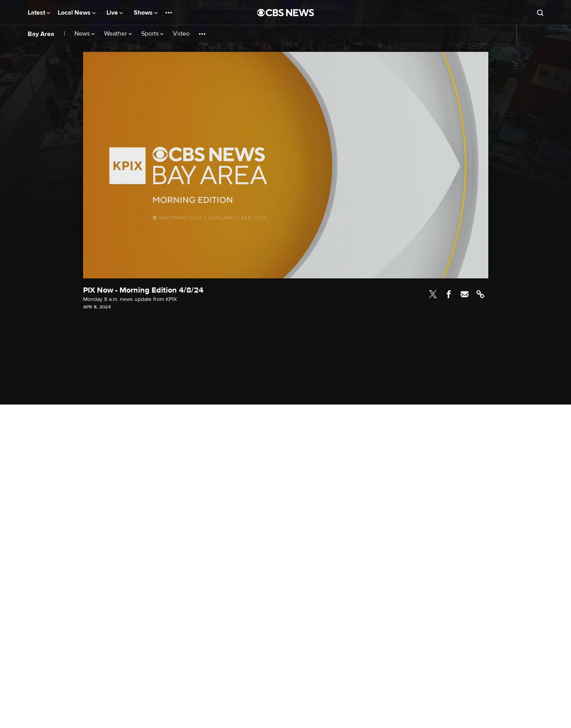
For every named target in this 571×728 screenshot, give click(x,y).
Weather (118, 34)
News (84, 34)
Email (465, 294)
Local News (77, 13)
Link (480, 294)
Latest (39, 13)
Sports (152, 34)
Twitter (433, 294)
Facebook (449, 294)
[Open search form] (540, 13)
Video (181, 34)
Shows (146, 13)
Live (115, 13)
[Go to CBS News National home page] (286, 13)
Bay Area (41, 34)
